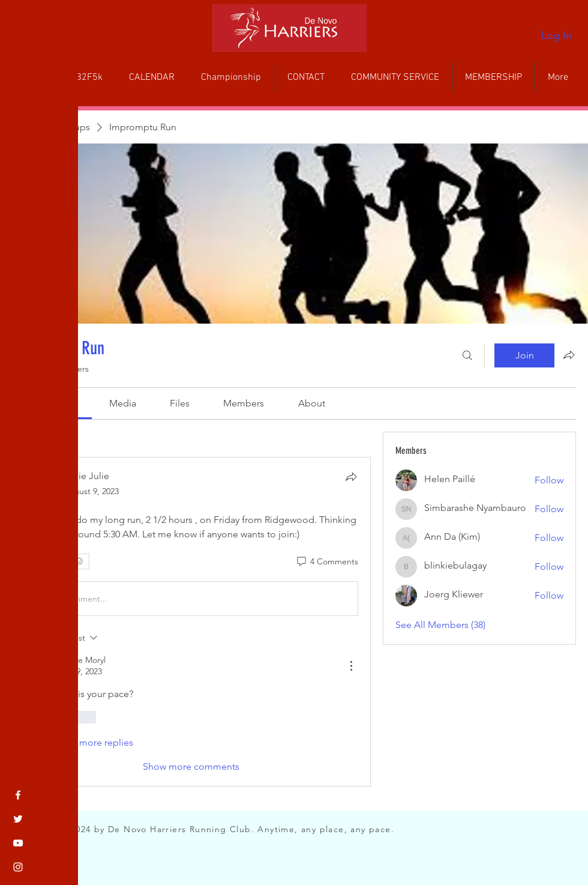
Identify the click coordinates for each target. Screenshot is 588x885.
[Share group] (569, 355)
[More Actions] (351, 666)
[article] (191, 621)
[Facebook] (18, 795)
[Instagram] (18, 867)
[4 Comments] (327, 562)
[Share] (351, 477)
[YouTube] (18, 843)
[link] (123, 403)
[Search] (467, 355)
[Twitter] (18, 819)
